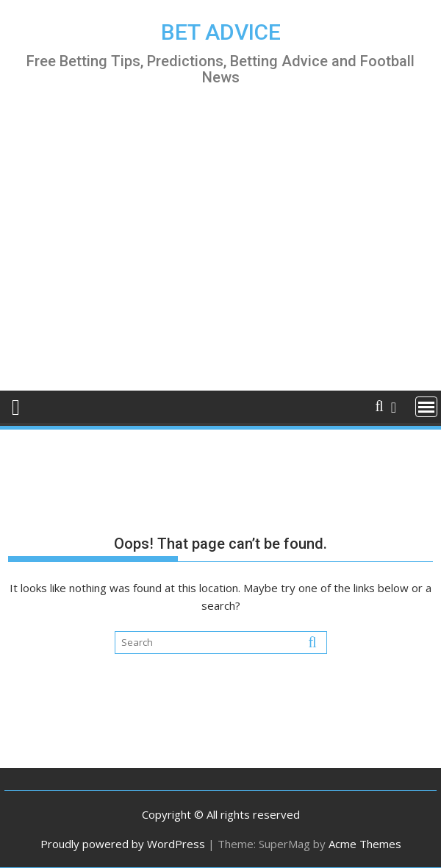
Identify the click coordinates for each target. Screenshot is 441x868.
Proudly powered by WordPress (123, 844)
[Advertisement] (220, 252)
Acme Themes (365, 844)
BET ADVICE (221, 32)
